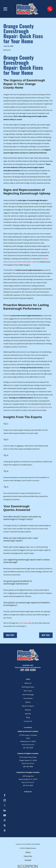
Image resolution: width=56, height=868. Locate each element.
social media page (25, 623)
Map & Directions (28, 744)
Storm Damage (28, 694)
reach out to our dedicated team (40, 407)
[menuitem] (28, 852)
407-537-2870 (28, 785)
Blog (28, 717)
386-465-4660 (28, 766)
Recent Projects (28, 706)
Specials (28, 714)
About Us (28, 683)
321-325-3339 (28, 670)
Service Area (28, 698)
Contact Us (28, 721)
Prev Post (10, 635)
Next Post (46, 635)
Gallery (28, 702)
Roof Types (28, 691)
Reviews (28, 710)
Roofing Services (28, 687)
